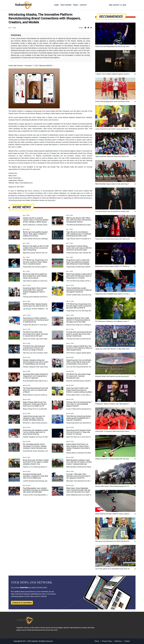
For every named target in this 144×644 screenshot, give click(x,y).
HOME (56, 5)
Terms (97, 641)
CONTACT (83, 5)
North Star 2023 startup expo (34, 117)
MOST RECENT (66, 5)
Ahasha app (16, 167)
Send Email (17, 178)
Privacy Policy (107, 641)
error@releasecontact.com (34, 196)
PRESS (76, 5)
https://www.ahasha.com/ (24, 183)
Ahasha (11, 124)
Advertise (118, 641)
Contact (127, 641)
